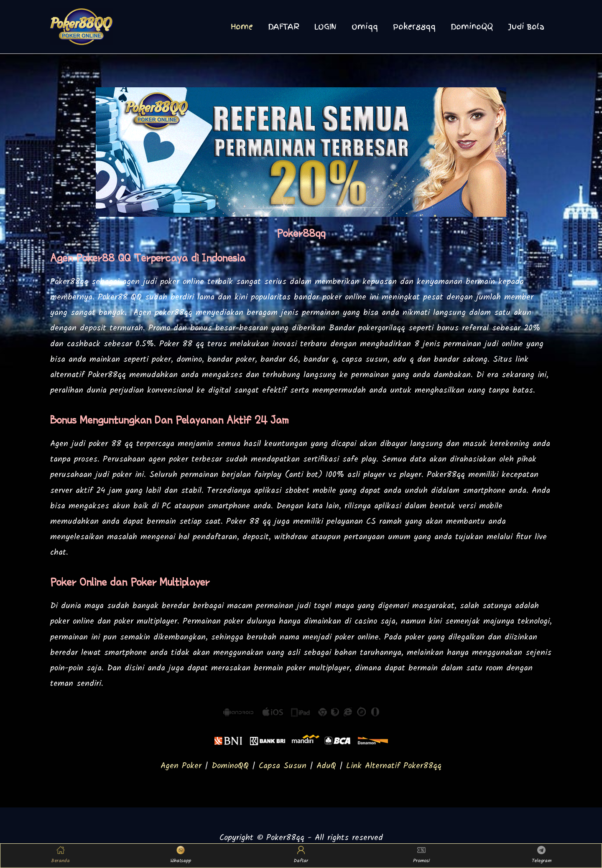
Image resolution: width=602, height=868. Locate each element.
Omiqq (365, 27)
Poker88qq (414, 27)
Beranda (60, 855)
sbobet (297, 491)
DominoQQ (472, 27)
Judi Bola (526, 27)
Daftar (301, 855)
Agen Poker (181, 766)
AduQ (326, 766)
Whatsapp (181, 855)
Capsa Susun (283, 766)
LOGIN (325, 27)
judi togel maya (325, 606)
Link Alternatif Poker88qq (394, 766)
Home (242, 27)
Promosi (421, 855)
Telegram (542, 855)
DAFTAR (284, 27)
